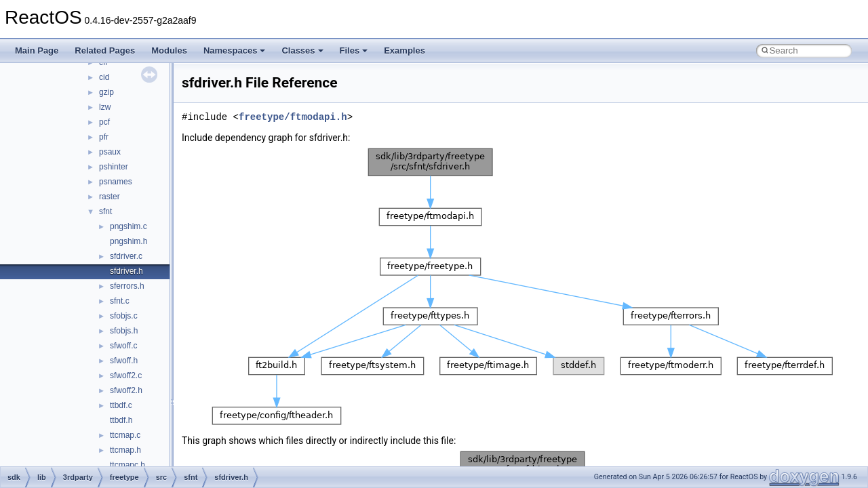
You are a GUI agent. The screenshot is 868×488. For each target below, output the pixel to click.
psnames (116, 182)
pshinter (114, 167)
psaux (110, 152)
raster (110, 197)
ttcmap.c (125, 435)
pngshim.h (129, 241)
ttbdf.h (121, 420)
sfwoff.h (124, 361)
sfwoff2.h (126, 390)
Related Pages (105, 50)
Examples (405, 50)
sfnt (105, 211)
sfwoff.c (123, 346)
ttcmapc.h (127, 465)
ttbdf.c (121, 405)
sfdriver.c (126, 256)
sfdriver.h (126, 271)
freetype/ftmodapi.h (293, 117)
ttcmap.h (125, 450)
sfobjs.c (124, 316)
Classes (302, 50)
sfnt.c (120, 301)
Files (354, 50)
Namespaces (235, 50)
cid (104, 77)
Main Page (37, 50)
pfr (104, 137)
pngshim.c (129, 226)
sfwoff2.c (126, 375)
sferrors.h (127, 286)
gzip (106, 92)
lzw (105, 107)
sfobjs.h (124, 331)
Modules (169, 50)
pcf (104, 122)
